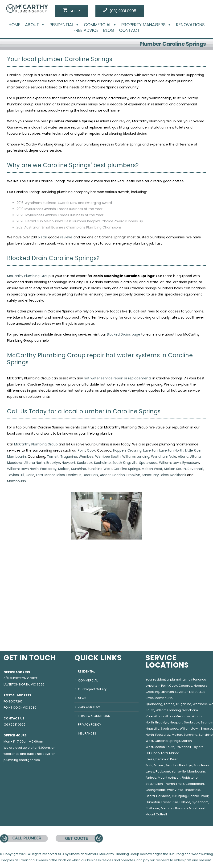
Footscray (48, 469)
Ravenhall (195, 469)
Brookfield (193, 790)
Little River (193, 450)
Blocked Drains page (124, 334)
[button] (42, 25)
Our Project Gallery (92, 689)
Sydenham (200, 802)
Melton (64, 469)
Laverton (150, 450)
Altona (183, 457)
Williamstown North (23, 469)
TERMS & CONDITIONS (94, 716)
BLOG (109, 30)
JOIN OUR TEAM (89, 707)
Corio (30, 475)
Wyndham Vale (164, 457)
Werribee (86, 457)
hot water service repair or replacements (118, 378)
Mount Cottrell (156, 814)
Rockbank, (163, 771)
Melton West (152, 469)
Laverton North (171, 450)
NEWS (82, 698)
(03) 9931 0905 (120, 11)
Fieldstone (190, 778)
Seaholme (102, 463)
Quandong (154, 704)
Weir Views (175, 790)
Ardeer (105, 475)
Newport (69, 463)
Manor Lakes (55, 475)
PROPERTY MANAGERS (146, 25)
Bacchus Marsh (187, 808)
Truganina (69, 457)
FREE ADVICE (86, 30)
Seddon (119, 475)
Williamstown (170, 463)
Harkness (163, 796)
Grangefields (156, 790)
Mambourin (16, 457)
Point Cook (87, 450)
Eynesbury (191, 463)
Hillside (185, 802)
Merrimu (167, 808)
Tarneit (53, 457)
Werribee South (108, 457)
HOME (14, 25)
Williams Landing (136, 457)
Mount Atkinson (169, 778)
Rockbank (178, 475)
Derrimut (74, 475)
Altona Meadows (178, 716)
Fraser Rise (170, 802)
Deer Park (90, 475)
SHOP (71, 11)
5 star (43, 237)
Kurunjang (179, 796)
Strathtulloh (154, 784)
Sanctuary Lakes (155, 475)
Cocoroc (185, 686)
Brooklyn (53, 463)
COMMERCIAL (100, 25)
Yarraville (179, 771)
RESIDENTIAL (64, 25)
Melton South (175, 469)
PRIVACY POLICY (90, 725)
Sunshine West (100, 469)
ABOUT (35, 25)
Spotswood (148, 463)
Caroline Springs (127, 469)
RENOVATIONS (190, 25)
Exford (150, 796)
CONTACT (129, 30)
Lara (39, 475)
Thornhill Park (174, 784)
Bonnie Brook (199, 796)
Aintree (151, 778)
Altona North (35, 463)
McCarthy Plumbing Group (29, 276)
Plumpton (153, 802)
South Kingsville (125, 463)
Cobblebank (195, 784)
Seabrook (85, 463)
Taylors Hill (16, 475)
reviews (66, 237)
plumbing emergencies (22, 760)
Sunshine (79, 469)
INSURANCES (87, 733)
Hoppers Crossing (127, 450)
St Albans (153, 808)
